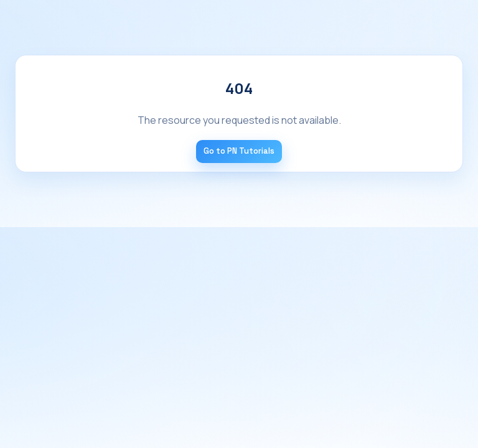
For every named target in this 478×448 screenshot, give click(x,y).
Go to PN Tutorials (239, 151)
